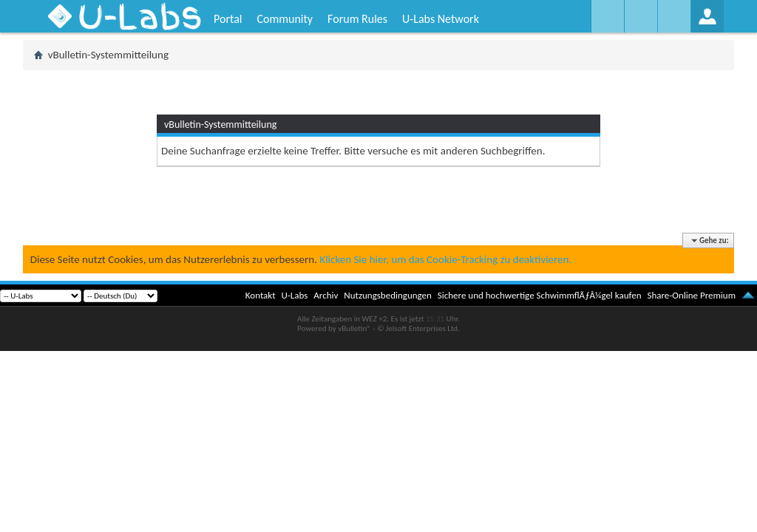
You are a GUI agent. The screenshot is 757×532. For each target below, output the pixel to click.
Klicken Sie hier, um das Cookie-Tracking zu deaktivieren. (445, 259)
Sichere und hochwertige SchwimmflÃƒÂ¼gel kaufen (540, 295)
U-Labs (295, 295)
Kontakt (261, 295)
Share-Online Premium (691, 295)
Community (285, 19)
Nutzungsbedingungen (388, 295)
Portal (228, 19)
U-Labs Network (441, 19)
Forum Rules (357, 19)
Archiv (326, 295)
